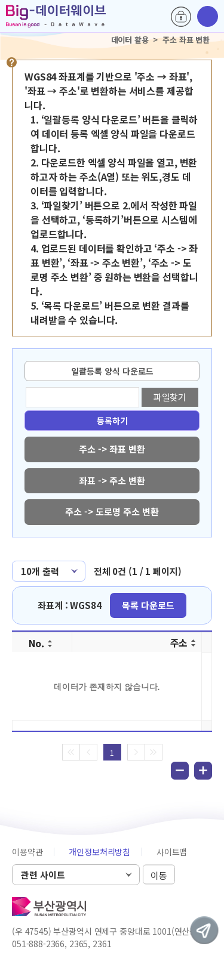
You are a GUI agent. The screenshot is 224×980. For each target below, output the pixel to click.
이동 (159, 875)
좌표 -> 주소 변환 (112, 480)
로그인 (181, 17)
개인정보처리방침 (99, 852)
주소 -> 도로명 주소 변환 (112, 511)
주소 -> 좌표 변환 (112, 449)
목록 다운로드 (148, 605)
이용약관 (27, 852)
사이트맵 (172, 852)
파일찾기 (170, 397)
